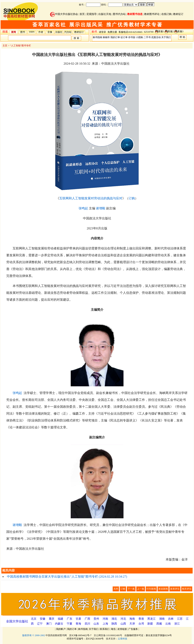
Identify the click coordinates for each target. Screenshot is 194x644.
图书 (23, 32)
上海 (105, 624)
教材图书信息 (135, 14)
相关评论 (187, 589)
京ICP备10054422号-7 (80, 635)
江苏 (180, 619)
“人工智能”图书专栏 (20, 46)
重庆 (52, 619)
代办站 (68, 32)
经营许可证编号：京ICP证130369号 (85, 639)
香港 (141, 619)
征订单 (124, 37)
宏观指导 (92, 14)
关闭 (116, 589)
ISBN (32, 32)
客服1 (161, 31)
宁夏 (70, 624)
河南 (105, 619)
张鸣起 (83, 208)
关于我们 (166, 37)
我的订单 (115, 37)
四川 (87, 624)
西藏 (159, 624)
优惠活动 (156, 37)
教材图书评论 (152, 14)
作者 (41, 32)
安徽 (43, 619)
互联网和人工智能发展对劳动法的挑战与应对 (91, 198)
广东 (70, 619)
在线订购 (166, 14)
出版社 (59, 32)
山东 (96, 624)
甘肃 (78, 619)
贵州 (96, 619)
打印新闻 (151, 589)
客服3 (180, 31)
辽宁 (40, 624)
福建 (60, 619)
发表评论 (175, 589)
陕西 (114, 624)
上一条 (141, 589)
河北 (123, 619)
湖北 (114, 619)
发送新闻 (163, 589)
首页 (82, 14)
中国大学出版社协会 (64, 14)
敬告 (113, 629)
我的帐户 (61, 629)
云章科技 (123, 639)
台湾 (141, 624)
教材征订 (178, 14)
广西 (87, 619)
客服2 (171, 31)
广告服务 (133, 629)
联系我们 (105, 629)
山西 (123, 624)
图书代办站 (119, 14)
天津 (132, 624)
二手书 (147, 37)
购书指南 (97, 37)
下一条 (131, 589)
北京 (34, 619)
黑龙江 (151, 619)
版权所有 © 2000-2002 (34, 635)
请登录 (102, 32)
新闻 (14, 32)
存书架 (132, 37)
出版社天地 (105, 14)
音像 (50, 32)
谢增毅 (101, 208)
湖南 (162, 619)
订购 (132, 198)
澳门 (49, 624)
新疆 (150, 624)
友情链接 (122, 629)
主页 (5, 46)
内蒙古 (59, 624)
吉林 (171, 619)
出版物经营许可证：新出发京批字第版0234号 (148, 635)
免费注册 (112, 32)
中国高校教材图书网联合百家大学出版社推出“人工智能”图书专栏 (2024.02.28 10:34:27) (67, 577)
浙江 (177, 624)
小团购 (139, 37)
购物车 (106, 37)
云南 (168, 624)
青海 (78, 624)
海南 (132, 619)
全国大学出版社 (17, 621)
